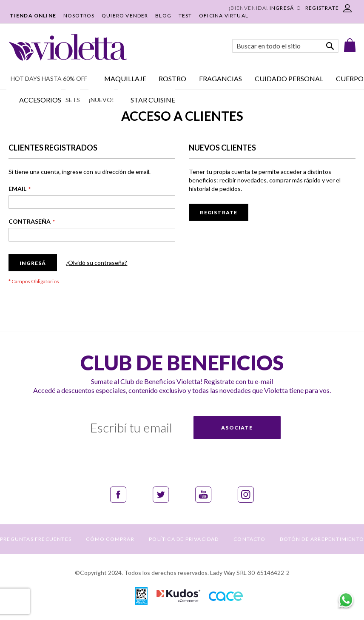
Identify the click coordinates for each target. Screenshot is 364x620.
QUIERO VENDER (125, 16)
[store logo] (68, 47)
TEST (185, 16)
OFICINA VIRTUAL (224, 16)
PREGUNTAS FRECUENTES (36, 539)
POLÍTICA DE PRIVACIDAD (184, 539)
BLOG (163, 16)
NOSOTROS (79, 16)
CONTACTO (249, 539)
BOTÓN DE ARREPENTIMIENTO (322, 539)
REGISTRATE (322, 8)
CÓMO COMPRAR (110, 539)
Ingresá (282, 8)
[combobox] (285, 46)
